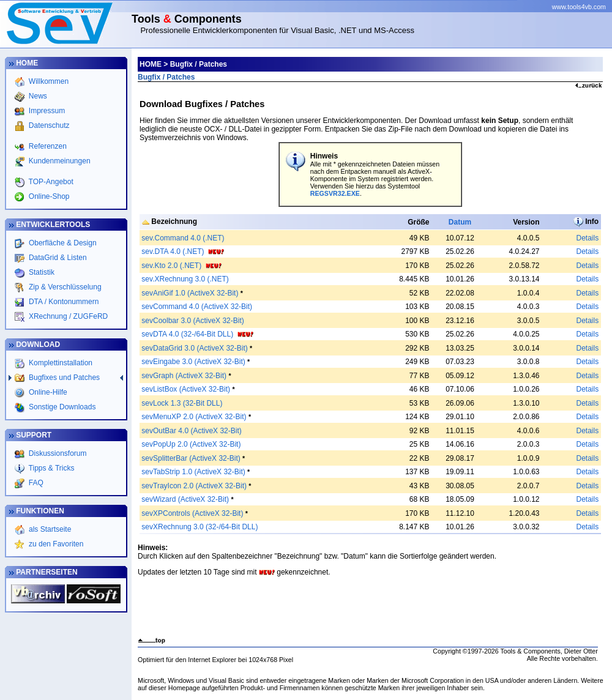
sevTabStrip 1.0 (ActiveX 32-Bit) (193, 472)
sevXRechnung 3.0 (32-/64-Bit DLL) (200, 527)
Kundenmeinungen (58, 161)
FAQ (35, 483)
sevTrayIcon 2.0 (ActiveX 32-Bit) (194, 486)
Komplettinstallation (60, 363)
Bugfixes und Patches (63, 378)
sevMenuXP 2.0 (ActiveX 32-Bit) (194, 417)
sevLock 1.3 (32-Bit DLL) (182, 403)
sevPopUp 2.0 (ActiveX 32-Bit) (191, 444)
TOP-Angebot (50, 182)
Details (587, 238)
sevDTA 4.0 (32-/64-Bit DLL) (187, 334)
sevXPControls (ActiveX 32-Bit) (192, 513)
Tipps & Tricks (51, 468)
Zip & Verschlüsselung (64, 287)
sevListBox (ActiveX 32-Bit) (186, 389)
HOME (151, 64)
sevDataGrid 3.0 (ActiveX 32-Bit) (194, 348)
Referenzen (46, 146)
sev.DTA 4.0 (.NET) (173, 251)
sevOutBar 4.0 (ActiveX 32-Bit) (191, 431)
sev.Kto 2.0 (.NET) (171, 266)
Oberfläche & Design (62, 243)
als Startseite (49, 529)
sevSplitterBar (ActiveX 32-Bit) (191, 458)
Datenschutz (48, 125)
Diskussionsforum (57, 453)
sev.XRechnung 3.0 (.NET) (185, 279)
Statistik (41, 272)
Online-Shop (48, 196)
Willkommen (47, 81)
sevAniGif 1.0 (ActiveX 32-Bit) (190, 293)
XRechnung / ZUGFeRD (68, 316)
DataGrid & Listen (57, 258)
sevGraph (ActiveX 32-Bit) (184, 376)
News (36, 96)
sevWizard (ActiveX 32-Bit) (185, 499)
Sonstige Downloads (62, 407)
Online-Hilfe (47, 392)
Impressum (46, 111)
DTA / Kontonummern (63, 302)
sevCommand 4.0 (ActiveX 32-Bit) (197, 307)
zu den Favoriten (55, 544)
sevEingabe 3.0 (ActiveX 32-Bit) (193, 362)
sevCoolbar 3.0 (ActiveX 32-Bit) (192, 321)
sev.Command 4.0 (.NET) (183, 238)
